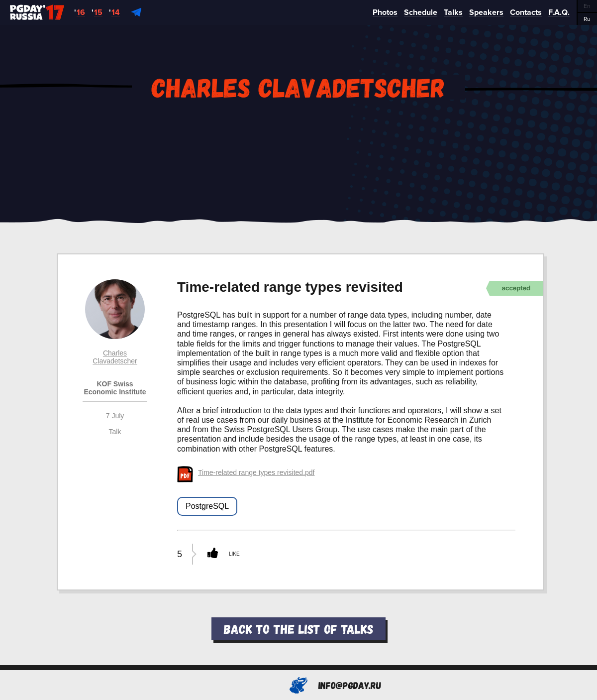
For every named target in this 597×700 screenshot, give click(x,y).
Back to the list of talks (298, 629)
